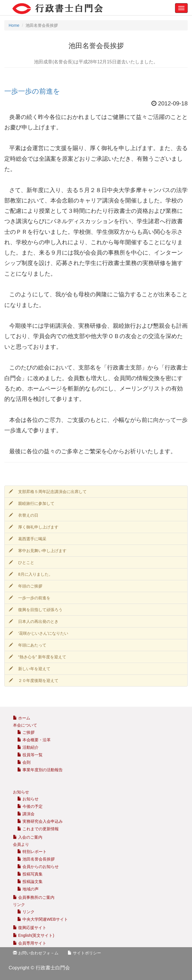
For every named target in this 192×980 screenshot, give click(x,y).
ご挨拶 (26, 732)
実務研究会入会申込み (40, 821)
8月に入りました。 (31, 574)
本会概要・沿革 (34, 740)
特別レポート (32, 852)
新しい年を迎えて (30, 669)
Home (14, 25)
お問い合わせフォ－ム (36, 953)
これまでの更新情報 (38, 829)
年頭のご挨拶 (26, 586)
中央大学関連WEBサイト (43, 919)
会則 (24, 762)
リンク (26, 912)
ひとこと (22, 562)
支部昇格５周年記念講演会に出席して (48, 492)
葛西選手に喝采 (28, 539)
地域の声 (28, 889)
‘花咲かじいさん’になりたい (39, 633)
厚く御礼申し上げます (34, 527)
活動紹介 (28, 747)
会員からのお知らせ (38, 867)
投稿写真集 (30, 874)
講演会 (26, 814)
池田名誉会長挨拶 (36, 859)
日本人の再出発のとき (34, 621)
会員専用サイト (30, 943)
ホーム (22, 718)
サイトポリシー (84, 953)
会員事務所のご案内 (36, 897)
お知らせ (28, 799)
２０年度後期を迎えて (34, 680)
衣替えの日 (24, 515)
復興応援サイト (30, 928)
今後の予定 (30, 806)
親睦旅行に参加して (32, 503)
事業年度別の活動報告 (40, 770)
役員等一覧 (30, 755)
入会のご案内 (28, 837)
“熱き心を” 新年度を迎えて (38, 657)
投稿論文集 (30, 882)
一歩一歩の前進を (32, 91)
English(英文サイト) (34, 935)
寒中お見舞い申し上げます (38, 551)
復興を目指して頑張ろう (36, 610)
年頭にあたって (28, 645)
